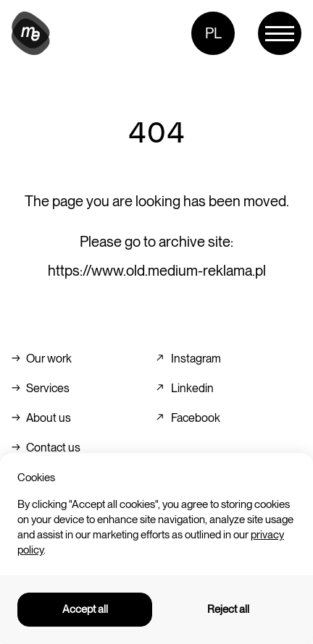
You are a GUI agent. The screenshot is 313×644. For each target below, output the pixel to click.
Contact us (53, 448)
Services (48, 388)
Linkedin (192, 388)
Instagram (196, 359)
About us (49, 418)
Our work (49, 359)
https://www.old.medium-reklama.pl (157, 271)
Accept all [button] (85, 609)
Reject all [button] (228, 609)
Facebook (196, 418)
